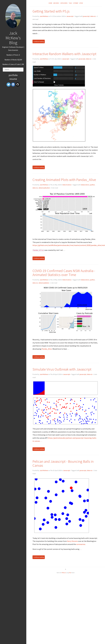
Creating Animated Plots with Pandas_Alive (64, 180)
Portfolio (13, 75)
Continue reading (39, 42)
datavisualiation (44, 283)
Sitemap (76, 3)
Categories (64, 3)
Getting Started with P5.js (51, 11)
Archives (56, 3)
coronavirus (81, 544)
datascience (85, 185)
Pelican (64, 573)
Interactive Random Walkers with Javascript (64, 54)
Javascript (70, 16)
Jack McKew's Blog (13, 38)
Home (50, 3)
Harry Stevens (72, 541)
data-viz (93, 16)
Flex (70, 573)
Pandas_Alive (47, 349)
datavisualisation (44, 188)
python (92, 185)
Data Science (67, 185)
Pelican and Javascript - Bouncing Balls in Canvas (63, 463)
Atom (81, 3)
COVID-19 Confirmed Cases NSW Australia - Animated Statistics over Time (64, 273)
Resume (13, 79)
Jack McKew (44, 16)
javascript (86, 16)
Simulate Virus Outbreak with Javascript (62, 369)
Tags (70, 3)
